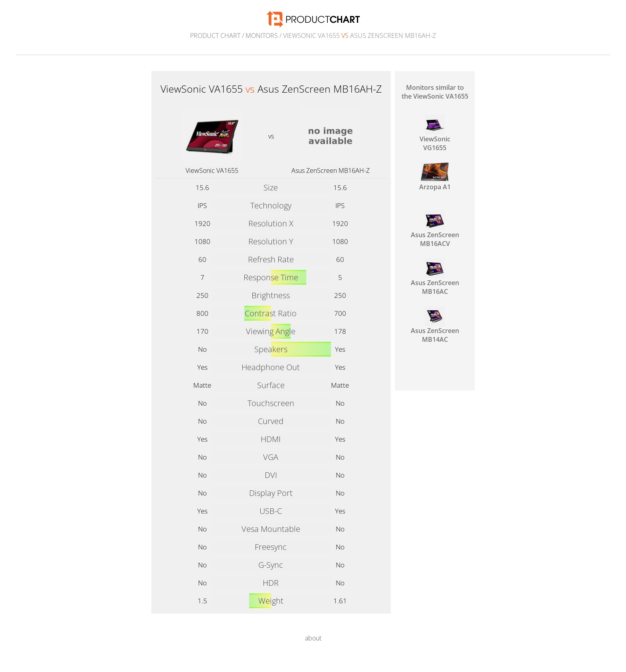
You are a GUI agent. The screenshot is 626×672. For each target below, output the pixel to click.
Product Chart (215, 36)
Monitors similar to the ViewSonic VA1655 (435, 92)
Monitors (262, 36)
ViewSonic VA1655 (212, 170)
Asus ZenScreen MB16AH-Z (331, 170)
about (313, 638)
